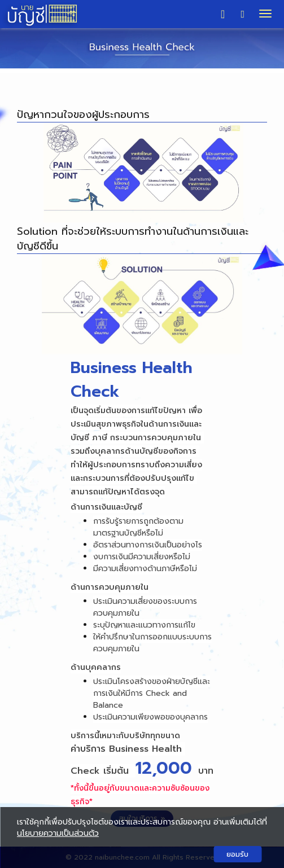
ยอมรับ (237, 854)
